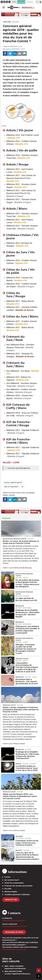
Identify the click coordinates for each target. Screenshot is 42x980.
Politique (27, 608)
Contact (7, 877)
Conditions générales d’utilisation (17, 895)
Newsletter (11, 900)
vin (22, 487)
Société (26, 596)
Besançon (20, 606)
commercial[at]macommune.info (14, 926)
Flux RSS (8, 889)
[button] (37, 2)
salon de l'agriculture (11, 487)
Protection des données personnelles (18, 886)
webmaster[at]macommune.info (14, 949)
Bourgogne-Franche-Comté (14, 539)
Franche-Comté (22, 659)
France (18, 764)
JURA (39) (7, 22)
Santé (25, 578)
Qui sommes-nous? (12, 880)
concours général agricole (13, 482)
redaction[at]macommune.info (13, 921)
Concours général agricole (17, 468)
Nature (15, 22)
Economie (19, 838)
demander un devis (14, 932)
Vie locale (27, 624)
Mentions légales (11, 892)
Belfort (19, 850)
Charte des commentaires (14, 883)
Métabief (19, 836)
